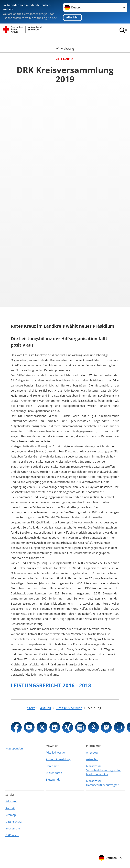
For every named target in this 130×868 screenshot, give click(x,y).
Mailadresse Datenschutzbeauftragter (102, 783)
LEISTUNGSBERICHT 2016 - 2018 (51, 685)
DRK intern (12, 835)
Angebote (92, 753)
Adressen (11, 801)
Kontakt (10, 808)
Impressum (13, 828)
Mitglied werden (56, 753)
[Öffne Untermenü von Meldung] (65, 41)
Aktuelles (92, 759)
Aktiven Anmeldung (58, 759)
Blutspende (53, 780)
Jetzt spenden (14, 748)
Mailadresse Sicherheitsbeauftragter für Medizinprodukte (104, 770)
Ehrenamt (52, 766)
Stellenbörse (54, 773)
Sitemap (11, 815)
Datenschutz (14, 822)
